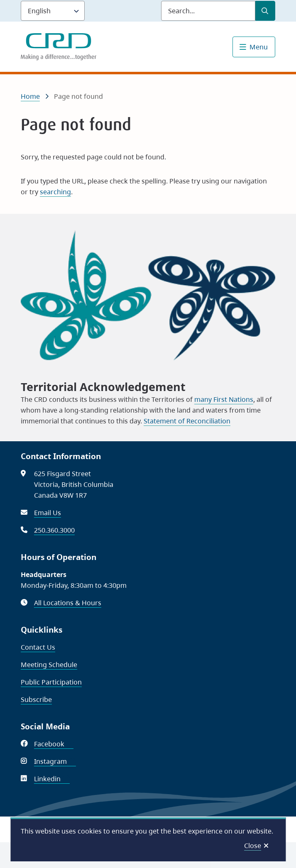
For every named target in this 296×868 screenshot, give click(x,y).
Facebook (54, 744)
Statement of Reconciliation (187, 421)
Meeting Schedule (49, 665)
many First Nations (224, 399)
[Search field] (208, 11)
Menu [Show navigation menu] (259, 47)
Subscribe (36, 699)
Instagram (55, 761)
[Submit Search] (265, 11)
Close (253, 846)
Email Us (48, 513)
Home (30, 96)
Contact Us (38, 647)
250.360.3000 (54, 530)
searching (55, 192)
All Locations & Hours (68, 603)
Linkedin (52, 779)
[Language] (53, 11)
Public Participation (51, 682)
